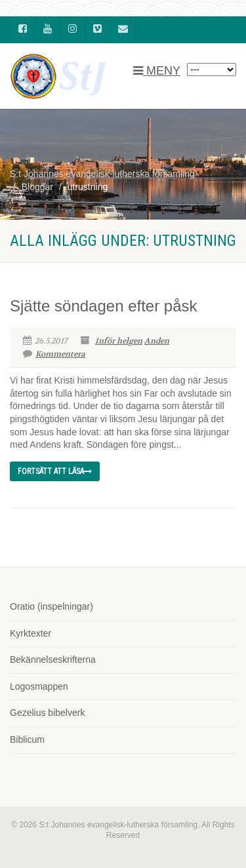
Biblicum (27, 740)
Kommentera (54, 354)
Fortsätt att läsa (55, 471)
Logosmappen (39, 686)
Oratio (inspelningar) (51, 606)
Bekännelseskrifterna (53, 660)
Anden (157, 341)
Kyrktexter (31, 633)
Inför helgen (119, 341)
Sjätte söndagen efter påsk (104, 306)
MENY (157, 71)
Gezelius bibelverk (47, 713)
